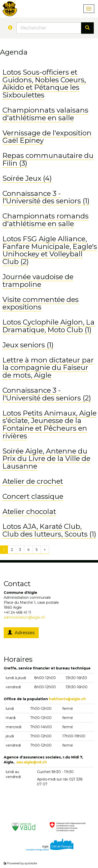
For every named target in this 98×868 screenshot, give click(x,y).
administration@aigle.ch (24, 617)
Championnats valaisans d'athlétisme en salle (45, 114)
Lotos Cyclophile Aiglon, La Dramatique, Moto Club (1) (49, 326)
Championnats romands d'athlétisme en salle (46, 220)
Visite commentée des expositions (41, 303)
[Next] (45, 550)
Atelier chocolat (29, 511)
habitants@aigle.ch (67, 699)
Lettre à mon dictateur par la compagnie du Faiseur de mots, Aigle (48, 368)
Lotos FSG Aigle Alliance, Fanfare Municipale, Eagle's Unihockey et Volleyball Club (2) (50, 250)
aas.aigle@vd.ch (32, 762)
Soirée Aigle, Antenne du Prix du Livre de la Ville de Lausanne (46, 459)
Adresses (21, 633)
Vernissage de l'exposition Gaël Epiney (47, 137)
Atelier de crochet (33, 481)
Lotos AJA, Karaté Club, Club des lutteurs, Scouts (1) (49, 530)
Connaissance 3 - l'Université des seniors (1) (46, 197)
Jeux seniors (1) (28, 345)
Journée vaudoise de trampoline (38, 281)
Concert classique (33, 496)
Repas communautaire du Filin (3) (48, 159)
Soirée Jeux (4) (27, 178)
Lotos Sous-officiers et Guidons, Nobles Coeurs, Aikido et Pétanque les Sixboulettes (44, 84)
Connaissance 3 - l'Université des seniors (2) (47, 394)
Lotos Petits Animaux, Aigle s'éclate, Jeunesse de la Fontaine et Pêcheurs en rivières (49, 424)
